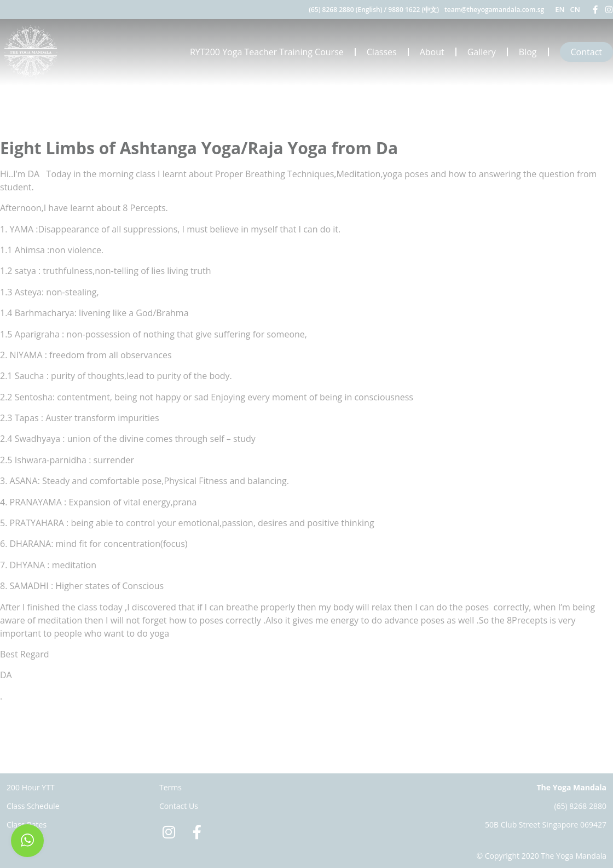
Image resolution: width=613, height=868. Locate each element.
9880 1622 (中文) (414, 10)
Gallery (482, 52)
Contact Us (179, 806)
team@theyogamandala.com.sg (494, 10)
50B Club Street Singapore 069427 (546, 825)
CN (575, 9)
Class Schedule (33, 806)
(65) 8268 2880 (580, 806)
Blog (528, 52)
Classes (382, 52)
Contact (586, 52)
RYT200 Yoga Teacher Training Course (267, 52)
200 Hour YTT (31, 787)
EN (560, 9)
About (432, 52)
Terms (170, 787)
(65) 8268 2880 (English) (345, 10)
